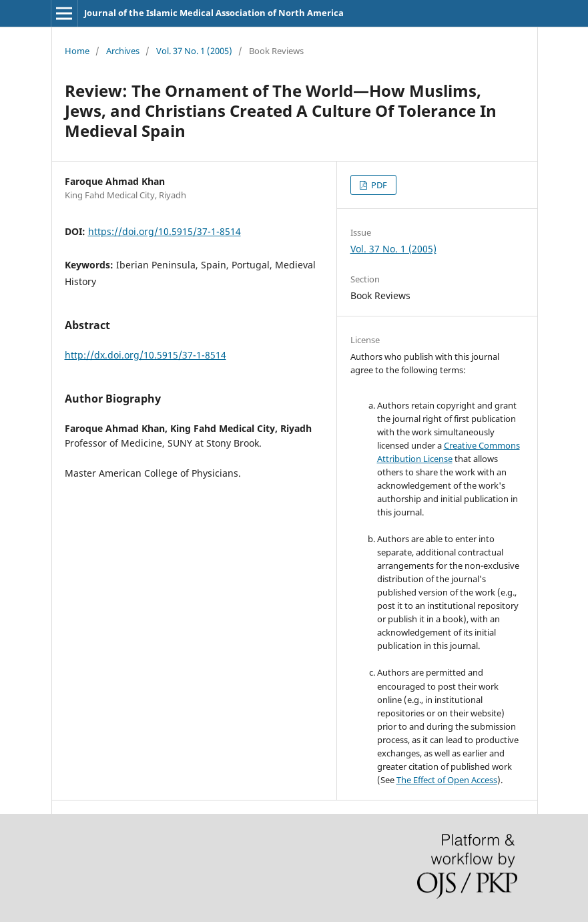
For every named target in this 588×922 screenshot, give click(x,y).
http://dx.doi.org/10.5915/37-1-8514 (145, 355)
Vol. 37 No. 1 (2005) (194, 51)
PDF (378, 185)
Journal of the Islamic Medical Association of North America (214, 13)
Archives (123, 51)
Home (77, 51)
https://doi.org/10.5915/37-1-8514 (165, 231)
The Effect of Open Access (447, 780)
